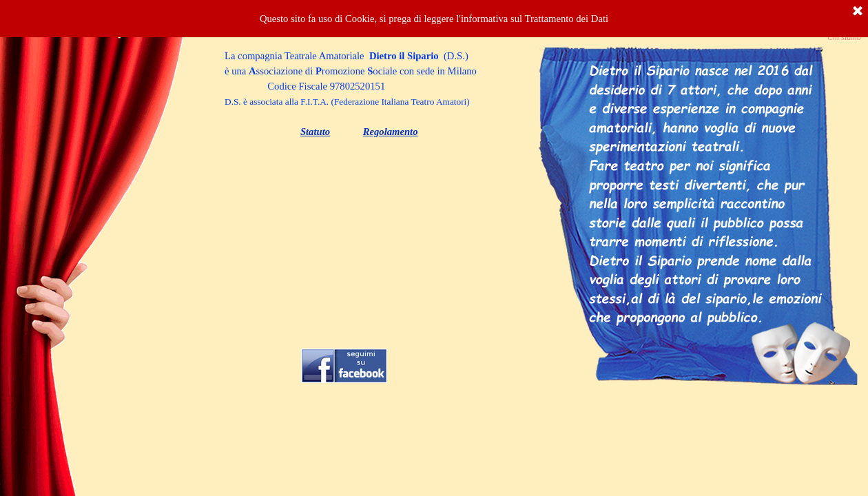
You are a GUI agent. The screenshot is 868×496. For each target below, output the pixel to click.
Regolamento (391, 132)
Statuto (315, 132)
